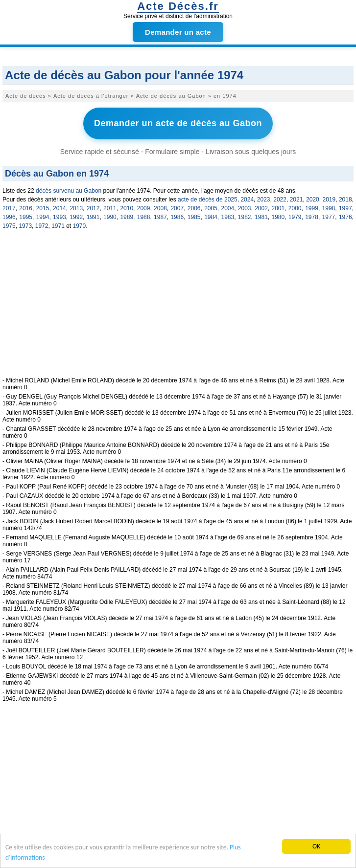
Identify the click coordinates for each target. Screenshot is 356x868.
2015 (43, 208)
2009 (144, 208)
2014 (59, 208)
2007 (177, 208)
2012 (93, 208)
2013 (76, 208)
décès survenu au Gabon (69, 191)
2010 (127, 208)
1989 (127, 217)
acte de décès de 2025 (208, 200)
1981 (261, 217)
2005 (211, 208)
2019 (329, 200)
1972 (42, 226)
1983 (227, 217)
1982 (245, 217)
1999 (312, 208)
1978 (312, 217)
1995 (26, 217)
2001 (278, 208)
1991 (93, 217)
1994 (43, 217)
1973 (25, 226)
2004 (227, 208)
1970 (80, 226)
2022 (280, 200)
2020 (313, 200)
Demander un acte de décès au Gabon (178, 123)
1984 (211, 217)
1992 (76, 217)
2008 (160, 208)
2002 (261, 208)
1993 (59, 217)
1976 (345, 217)
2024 (247, 200)
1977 (329, 217)
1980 (278, 217)
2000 (295, 208)
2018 (345, 200)
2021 (297, 200)
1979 (295, 217)
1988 (144, 217)
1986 (177, 217)
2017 (9, 208)
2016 (26, 208)
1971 (58, 226)
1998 (329, 208)
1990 (110, 217)
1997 (345, 208)
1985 (194, 217)
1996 (9, 217)
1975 (9, 226)
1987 (160, 217)
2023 (264, 200)
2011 (110, 208)
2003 (245, 208)
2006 (194, 208)
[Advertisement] (178, 309)
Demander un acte (178, 32)
